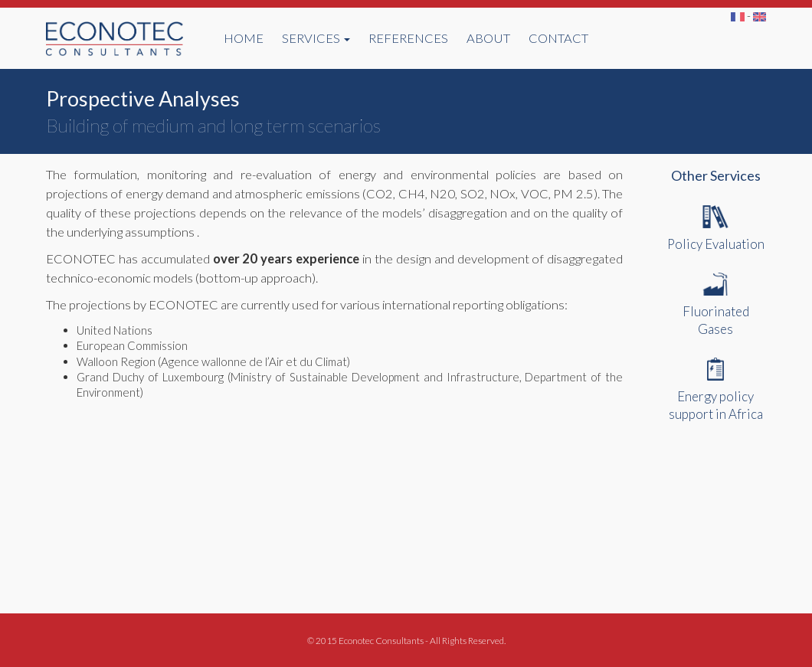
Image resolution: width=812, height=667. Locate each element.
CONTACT (558, 38)
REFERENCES (408, 38)
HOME (244, 38)
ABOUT (488, 38)
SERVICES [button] (316, 38)
